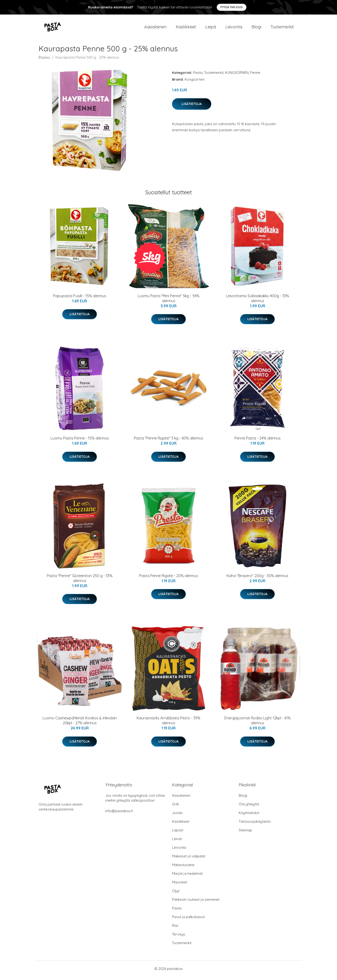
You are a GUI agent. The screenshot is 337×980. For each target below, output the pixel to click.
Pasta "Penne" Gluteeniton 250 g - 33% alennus (80, 581)
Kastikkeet (186, 28)
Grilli (175, 807)
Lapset (178, 833)
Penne (255, 76)
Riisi (175, 929)
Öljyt (176, 894)
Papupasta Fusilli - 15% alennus (80, 299)
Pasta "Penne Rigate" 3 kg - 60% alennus (168, 441)
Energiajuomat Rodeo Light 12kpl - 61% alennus (258, 724)
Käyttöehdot (249, 816)
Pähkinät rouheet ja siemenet (196, 903)
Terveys (179, 937)
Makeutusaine (183, 868)
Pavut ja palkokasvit (188, 920)
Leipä (211, 28)
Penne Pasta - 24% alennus (258, 441)
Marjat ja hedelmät (187, 877)
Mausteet (180, 885)
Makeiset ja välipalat (189, 859)
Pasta (198, 76)
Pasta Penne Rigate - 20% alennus (169, 579)
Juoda (177, 816)
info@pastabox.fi (119, 814)
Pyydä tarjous (232, 7)
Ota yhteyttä (249, 807)
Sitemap (245, 833)
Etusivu (44, 61)
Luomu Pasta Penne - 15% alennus (80, 441)
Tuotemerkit (282, 28)
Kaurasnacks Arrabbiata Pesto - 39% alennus (168, 724)
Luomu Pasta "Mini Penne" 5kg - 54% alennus (168, 302)
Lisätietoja (192, 107)
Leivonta (234, 28)
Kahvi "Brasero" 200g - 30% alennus (257, 579)
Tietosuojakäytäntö (255, 825)
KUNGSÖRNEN (237, 76)
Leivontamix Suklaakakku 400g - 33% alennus (258, 302)
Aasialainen (155, 28)
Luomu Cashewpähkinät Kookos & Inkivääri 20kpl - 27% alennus (80, 724)
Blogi (256, 28)
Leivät (177, 842)
